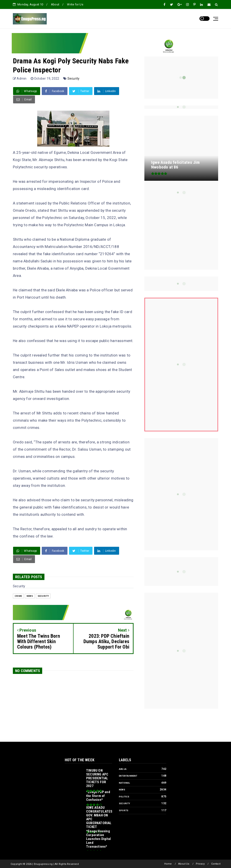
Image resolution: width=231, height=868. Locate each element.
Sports (124, 810)
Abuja (123, 769)
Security (74, 78)
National (125, 783)
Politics (124, 797)
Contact (216, 864)
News (30, 596)
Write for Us (75, 4)
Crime (18, 596)
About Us (184, 864)
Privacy (200, 864)
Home (168, 864)
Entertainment (128, 776)
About (55, 4)
